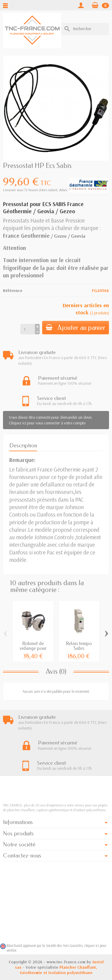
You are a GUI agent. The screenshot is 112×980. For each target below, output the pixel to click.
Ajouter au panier (76, 328)
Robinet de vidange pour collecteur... (33, 648)
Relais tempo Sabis (79, 646)
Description (23, 445)
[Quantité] (28, 329)
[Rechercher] (85, 29)
